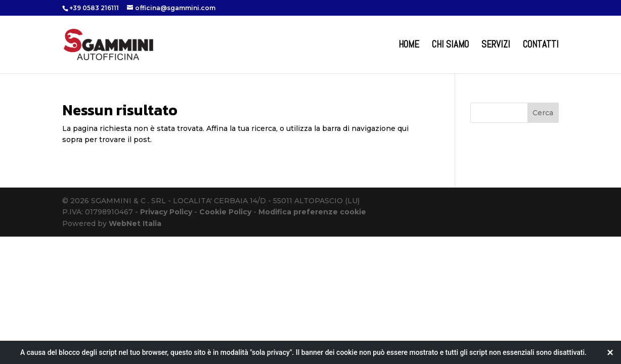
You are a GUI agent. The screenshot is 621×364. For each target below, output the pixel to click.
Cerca (543, 113)
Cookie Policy (225, 212)
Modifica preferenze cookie (312, 212)
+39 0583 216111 (94, 8)
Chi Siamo (450, 46)
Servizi (496, 46)
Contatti (541, 46)
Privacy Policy (166, 212)
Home (409, 46)
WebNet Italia (135, 223)
